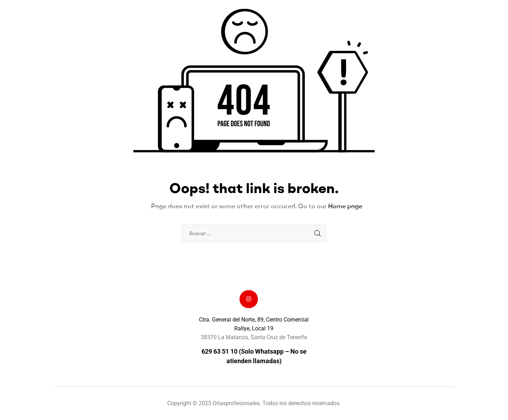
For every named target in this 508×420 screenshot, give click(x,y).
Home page (345, 206)
